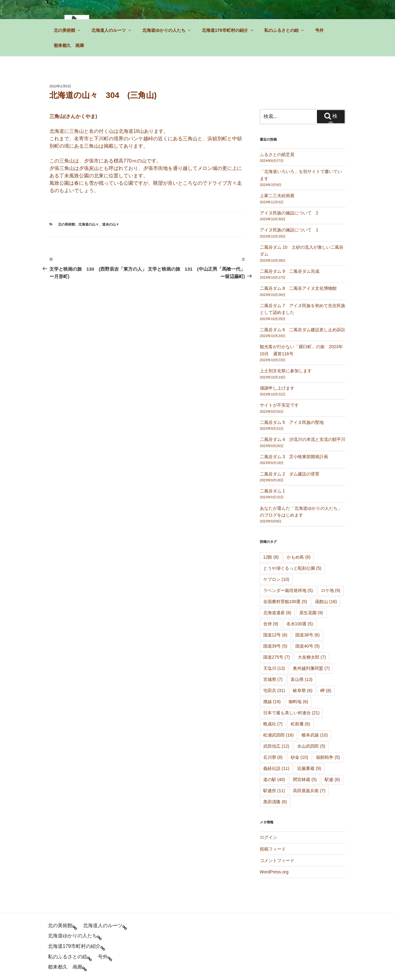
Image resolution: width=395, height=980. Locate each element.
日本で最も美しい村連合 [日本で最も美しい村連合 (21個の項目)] (291, 713)
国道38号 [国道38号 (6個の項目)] (308, 635)
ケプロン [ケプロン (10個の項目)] (276, 579)
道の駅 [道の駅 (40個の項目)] (274, 779)
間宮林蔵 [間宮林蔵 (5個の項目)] (305, 779)
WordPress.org (274, 872)
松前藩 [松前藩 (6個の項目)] (300, 724)
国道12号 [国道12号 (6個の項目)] (275, 635)
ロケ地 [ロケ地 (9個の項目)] (331, 590)
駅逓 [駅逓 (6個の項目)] (332, 779)
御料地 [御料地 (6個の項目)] (298, 702)
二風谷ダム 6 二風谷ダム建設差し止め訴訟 (303, 330)
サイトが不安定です (279, 405)
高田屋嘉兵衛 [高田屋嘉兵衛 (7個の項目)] (309, 791)
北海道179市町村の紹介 (228, 30)
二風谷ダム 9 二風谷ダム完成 (290, 271)
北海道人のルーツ (112, 30)
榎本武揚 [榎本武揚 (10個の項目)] (315, 735)
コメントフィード (277, 860)
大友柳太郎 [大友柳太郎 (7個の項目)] (312, 657)
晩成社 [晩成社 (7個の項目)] (273, 724)
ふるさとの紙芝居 (277, 154)
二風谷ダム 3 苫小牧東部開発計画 (294, 457)
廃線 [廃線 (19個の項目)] (272, 702)
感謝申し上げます (277, 388)
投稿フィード (273, 849)
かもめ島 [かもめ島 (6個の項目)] (299, 557)
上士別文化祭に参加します (286, 371)
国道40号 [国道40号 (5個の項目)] (308, 646)
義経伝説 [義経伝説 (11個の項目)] (276, 768)
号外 (319, 30)
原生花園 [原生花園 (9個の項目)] (311, 613)
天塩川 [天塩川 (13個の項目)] (274, 668)
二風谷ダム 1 (272, 491)
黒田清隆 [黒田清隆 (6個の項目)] (275, 802)
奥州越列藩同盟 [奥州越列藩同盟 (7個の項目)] (311, 668)
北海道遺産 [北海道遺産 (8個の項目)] (277, 613)
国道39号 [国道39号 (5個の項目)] (275, 646)
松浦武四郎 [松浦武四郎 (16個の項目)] (279, 735)
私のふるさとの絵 (284, 30)
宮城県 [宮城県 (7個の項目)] (273, 679)
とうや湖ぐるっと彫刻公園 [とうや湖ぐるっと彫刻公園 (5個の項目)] (292, 568)
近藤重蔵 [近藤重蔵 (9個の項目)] (309, 768)
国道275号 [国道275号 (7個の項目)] (276, 657)
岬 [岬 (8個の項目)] (326, 691)
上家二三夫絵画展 (277, 196)
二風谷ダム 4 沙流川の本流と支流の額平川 (303, 439)
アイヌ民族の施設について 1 (289, 230)
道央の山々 (111, 224)
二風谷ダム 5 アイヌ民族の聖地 (292, 422)
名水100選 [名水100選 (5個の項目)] (300, 624)
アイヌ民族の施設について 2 (289, 213)
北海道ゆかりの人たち (167, 30)
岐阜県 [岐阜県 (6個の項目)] (303, 691)
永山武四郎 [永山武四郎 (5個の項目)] (311, 746)
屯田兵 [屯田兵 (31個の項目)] (274, 691)
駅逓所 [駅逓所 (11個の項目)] (274, 791)
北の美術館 (67, 30)
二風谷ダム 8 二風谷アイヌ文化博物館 (298, 288)
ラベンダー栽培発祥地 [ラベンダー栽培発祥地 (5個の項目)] (288, 590)
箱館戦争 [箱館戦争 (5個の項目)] (328, 757)
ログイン (268, 837)
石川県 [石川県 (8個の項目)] (273, 757)
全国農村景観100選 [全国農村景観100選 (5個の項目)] (285, 602)
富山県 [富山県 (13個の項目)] (302, 679)
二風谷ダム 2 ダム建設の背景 (290, 474)
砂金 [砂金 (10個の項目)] (299, 757)
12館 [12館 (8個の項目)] (271, 557)
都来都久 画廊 (69, 45)
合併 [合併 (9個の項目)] (271, 624)
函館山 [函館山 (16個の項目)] (326, 602)
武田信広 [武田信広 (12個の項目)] (276, 746)
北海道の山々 (89, 224)
